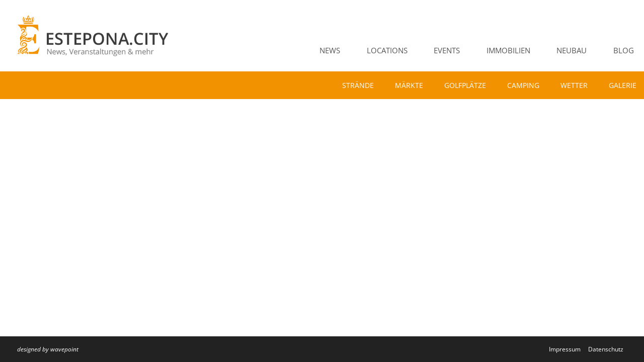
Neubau (572, 50)
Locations (387, 50)
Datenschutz (606, 349)
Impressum (565, 349)
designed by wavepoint (48, 349)
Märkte (409, 85)
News (330, 50)
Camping (523, 85)
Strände (358, 85)
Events (447, 50)
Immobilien (508, 50)
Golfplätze (465, 85)
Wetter (574, 85)
